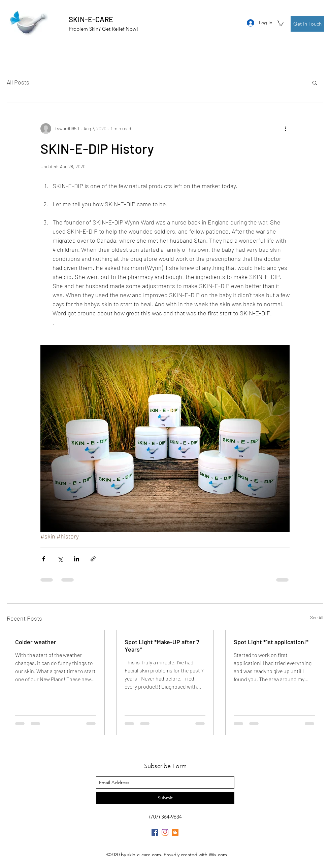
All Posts (18, 82)
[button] (280, 23)
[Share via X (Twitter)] (60, 559)
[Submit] (165, 798)
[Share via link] (93, 559)
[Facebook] (155, 832)
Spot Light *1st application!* (271, 642)
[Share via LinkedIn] (77, 559)
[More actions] (286, 129)
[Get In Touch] (307, 24)
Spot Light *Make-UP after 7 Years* (162, 646)
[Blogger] (175, 832)
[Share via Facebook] (44, 559)
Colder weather (36, 642)
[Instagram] (165, 832)
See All (317, 617)
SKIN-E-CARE (91, 19)
